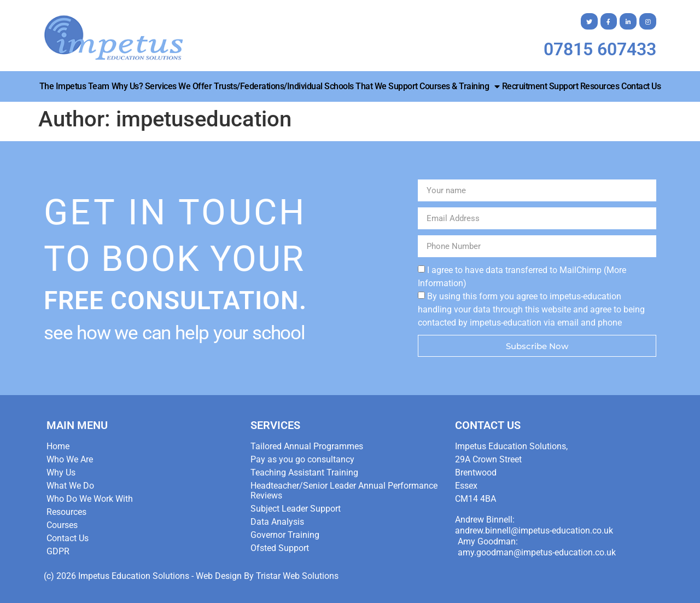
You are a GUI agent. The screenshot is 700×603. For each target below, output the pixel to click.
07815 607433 (600, 49)
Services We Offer (179, 86)
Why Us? (127, 86)
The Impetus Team (74, 86)
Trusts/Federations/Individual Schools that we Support (316, 86)
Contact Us (641, 86)
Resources (600, 86)
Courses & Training (460, 86)
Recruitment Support (540, 86)
